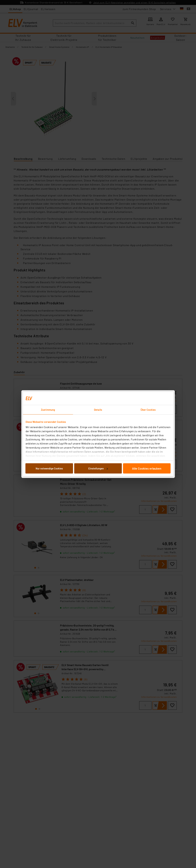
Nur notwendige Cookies (49, 468)
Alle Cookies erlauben (147, 468)
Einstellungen (98, 468)
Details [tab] (98, 410)
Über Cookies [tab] (148, 410)
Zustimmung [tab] (48, 410)
